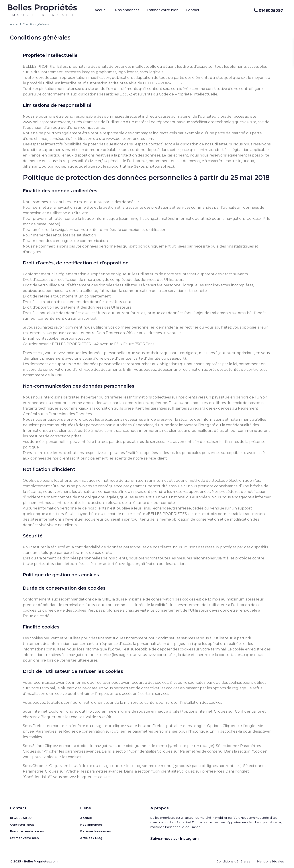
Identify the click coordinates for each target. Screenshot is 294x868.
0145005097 (271, 10)
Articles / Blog (91, 838)
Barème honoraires (96, 831)
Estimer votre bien (163, 10)
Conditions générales (233, 861)
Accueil (101, 10)
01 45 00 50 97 (21, 818)
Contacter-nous (22, 824)
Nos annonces (127, 10)
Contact (193, 10)
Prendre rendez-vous (27, 831)
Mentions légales (270, 861)
